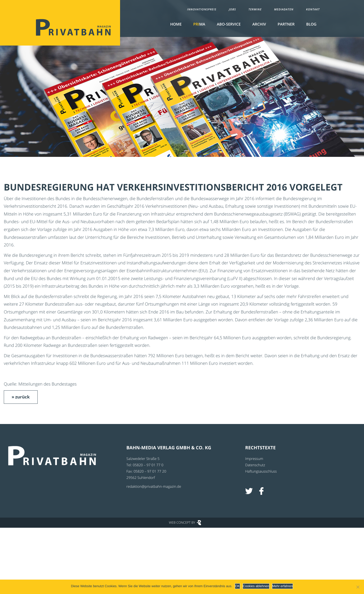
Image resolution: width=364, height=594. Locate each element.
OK (237, 586)
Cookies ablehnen (256, 586)
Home (176, 24)
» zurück (21, 397)
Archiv (259, 24)
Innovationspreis (202, 9)
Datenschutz (255, 465)
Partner (286, 24)
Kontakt (313, 9)
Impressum (254, 459)
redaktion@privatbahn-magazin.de (154, 487)
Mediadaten (284, 9)
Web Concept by (182, 522)
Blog (311, 24)
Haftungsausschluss (261, 471)
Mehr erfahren (283, 586)
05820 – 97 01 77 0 (148, 465)
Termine (255, 9)
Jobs (232, 9)
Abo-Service (229, 24)
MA (199, 24)
